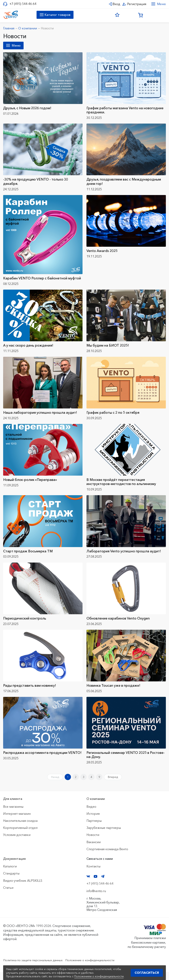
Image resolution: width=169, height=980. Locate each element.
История (93, 821)
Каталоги (10, 874)
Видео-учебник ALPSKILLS (23, 888)
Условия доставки (17, 843)
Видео (91, 814)
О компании (96, 807)
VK (88, 884)
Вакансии (94, 850)
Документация (14, 866)
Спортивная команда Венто (107, 857)
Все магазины (13, 814)
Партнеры (94, 828)
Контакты (93, 874)
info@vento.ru (96, 899)
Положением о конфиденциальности (99, 976)
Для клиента (13, 807)
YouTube (96, 884)
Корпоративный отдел (20, 835)
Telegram (103, 884)
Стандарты (11, 881)
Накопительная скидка (20, 828)
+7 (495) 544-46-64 (23, 4)
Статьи (8, 895)
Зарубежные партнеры (104, 835)
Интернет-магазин (17, 821)
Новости (93, 843)
